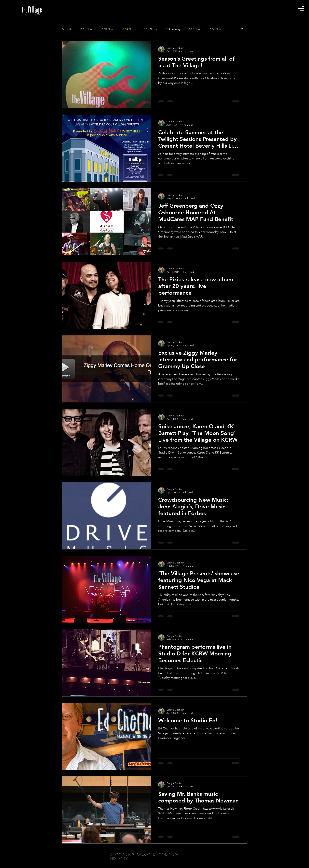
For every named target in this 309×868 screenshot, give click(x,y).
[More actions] (239, 49)
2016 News (216, 29)
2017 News (195, 29)
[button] (301, 8)
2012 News (150, 29)
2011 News (87, 29)
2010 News (108, 29)
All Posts (67, 29)
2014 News (129, 29)
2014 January (172, 29)
